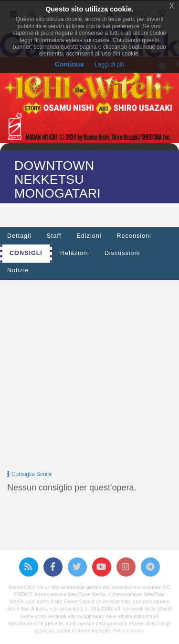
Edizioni (89, 236)
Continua (69, 64)
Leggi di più (110, 65)
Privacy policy (128, 631)
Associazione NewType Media (70, 594)
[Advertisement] (89, 377)
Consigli (26, 253)
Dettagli (19, 236)
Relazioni (75, 253)
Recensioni (134, 236)
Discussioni (122, 253)
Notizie (18, 270)
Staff (54, 236)
